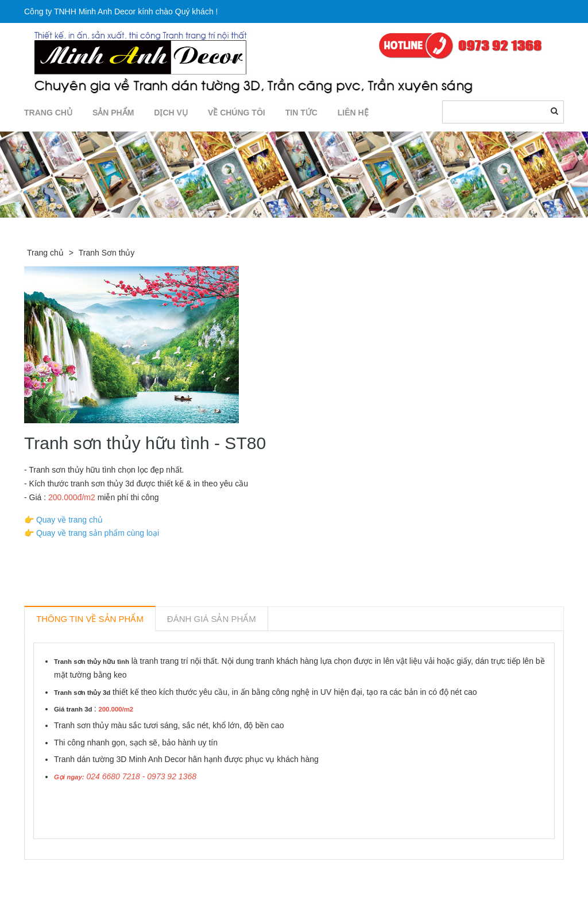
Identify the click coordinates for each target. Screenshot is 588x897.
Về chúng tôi (237, 113)
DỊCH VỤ (171, 113)
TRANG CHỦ (48, 113)
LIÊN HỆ (353, 113)
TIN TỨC (301, 113)
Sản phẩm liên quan (86, 873)
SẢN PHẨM (113, 113)
